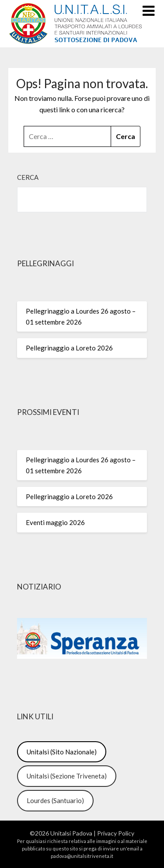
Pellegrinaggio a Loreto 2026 (69, 348)
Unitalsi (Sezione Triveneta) (67, 776)
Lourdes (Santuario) (55, 800)
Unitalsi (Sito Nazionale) (62, 752)
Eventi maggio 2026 (55, 522)
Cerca (28, 177)
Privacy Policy (116, 833)
